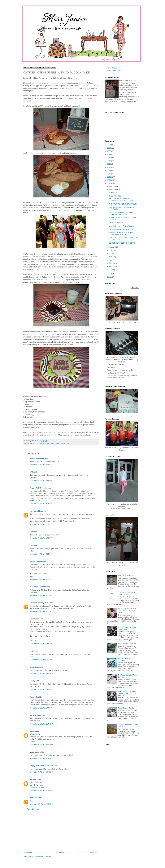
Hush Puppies (55, 443)
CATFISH (33, 443)
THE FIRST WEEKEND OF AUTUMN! (123, 204)
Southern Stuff (66, 443)
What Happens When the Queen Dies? (127, 628)
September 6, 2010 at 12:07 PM (41, 758)
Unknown (33, 779)
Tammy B (33, 697)
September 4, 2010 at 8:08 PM (41, 481)
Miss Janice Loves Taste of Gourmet (122, 226)
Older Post (94, 853)
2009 (109, 274)
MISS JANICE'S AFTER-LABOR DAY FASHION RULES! (127, 611)
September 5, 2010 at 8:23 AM (41, 660)
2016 (109, 164)
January (112, 270)
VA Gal (32, 545)
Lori (31, 651)
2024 (109, 145)
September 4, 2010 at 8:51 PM (41, 538)
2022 (109, 151)
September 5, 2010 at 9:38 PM (41, 708)
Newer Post (28, 853)
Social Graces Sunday (126, 708)
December (113, 186)
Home (61, 853)
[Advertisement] (61, 831)
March (112, 263)
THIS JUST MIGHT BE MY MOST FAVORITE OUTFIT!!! (121, 213)
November (113, 190)
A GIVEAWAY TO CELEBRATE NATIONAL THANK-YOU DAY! (121, 200)
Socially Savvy (35, 715)
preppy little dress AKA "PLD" (41, 766)
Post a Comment (33, 809)
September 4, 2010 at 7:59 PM (41, 465)
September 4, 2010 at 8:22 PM (41, 524)
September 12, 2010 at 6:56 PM (41, 804)
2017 (109, 161)
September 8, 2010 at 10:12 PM (41, 772)
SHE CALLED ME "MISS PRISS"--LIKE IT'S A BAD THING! (127, 694)
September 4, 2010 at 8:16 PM (41, 504)
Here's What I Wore (116, 223)
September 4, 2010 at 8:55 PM (41, 554)
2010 (109, 184)
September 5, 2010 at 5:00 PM (41, 690)
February (113, 267)
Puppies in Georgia (37, 787)
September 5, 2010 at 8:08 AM (41, 644)
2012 (109, 177)
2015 (109, 167)
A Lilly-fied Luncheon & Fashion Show (126, 593)
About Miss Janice (113, 68)
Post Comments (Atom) (42, 856)
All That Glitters (36, 561)
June (111, 254)
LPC (31, 472)
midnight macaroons (38, 587)
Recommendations (114, 71)
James (32, 532)
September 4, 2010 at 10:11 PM (41, 595)
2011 (109, 180)
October (112, 193)
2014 (109, 171)
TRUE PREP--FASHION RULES (121, 229)
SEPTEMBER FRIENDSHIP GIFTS (122, 243)
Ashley (32, 681)
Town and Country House (40, 603)
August (112, 247)
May (111, 257)
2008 (109, 277)
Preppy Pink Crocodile (38, 488)
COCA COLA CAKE (43, 443)
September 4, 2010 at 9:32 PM (41, 579)
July (111, 250)
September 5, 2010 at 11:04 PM (41, 724)
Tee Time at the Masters (127, 644)
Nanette (33, 731)
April (111, 260)
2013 (109, 174)
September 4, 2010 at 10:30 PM (41, 611)
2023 (109, 148)
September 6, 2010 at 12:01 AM (41, 745)
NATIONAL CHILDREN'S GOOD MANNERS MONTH (121, 234)
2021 (109, 154)
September (113, 196)
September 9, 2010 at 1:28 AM (41, 791)
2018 (109, 158)
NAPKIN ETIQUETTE (126, 576)
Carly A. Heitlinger (37, 458)
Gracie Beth (34, 667)
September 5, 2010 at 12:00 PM (41, 674)
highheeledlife (35, 511)
